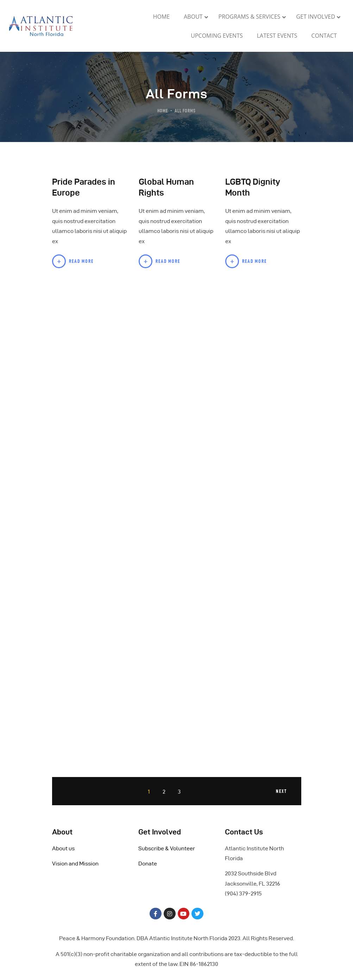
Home (163, 110)
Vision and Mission (75, 864)
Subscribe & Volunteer (167, 848)
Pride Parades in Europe (84, 187)
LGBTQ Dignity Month (253, 187)
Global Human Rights (166, 187)
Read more (81, 261)
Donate (148, 864)
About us (63, 848)
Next (281, 791)
